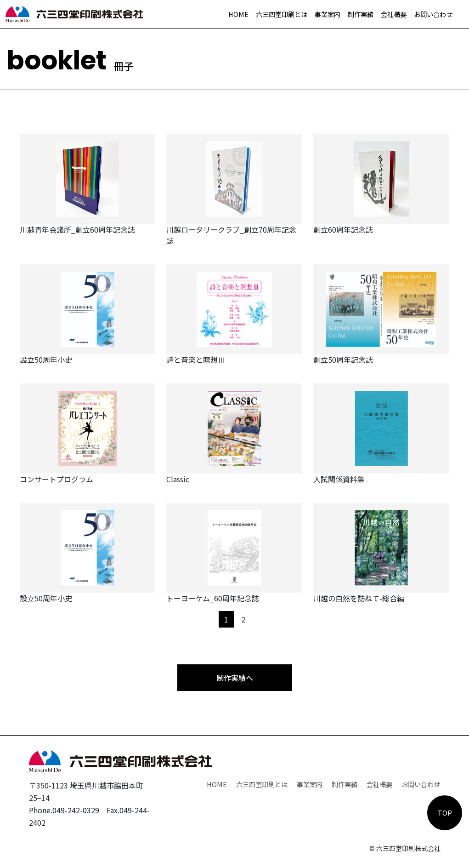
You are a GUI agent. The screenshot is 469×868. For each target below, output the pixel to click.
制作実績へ (235, 678)
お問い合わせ (433, 14)
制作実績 (361, 14)
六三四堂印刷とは (282, 14)
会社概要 (394, 14)
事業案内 (328, 14)
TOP (445, 813)
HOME (238, 14)
